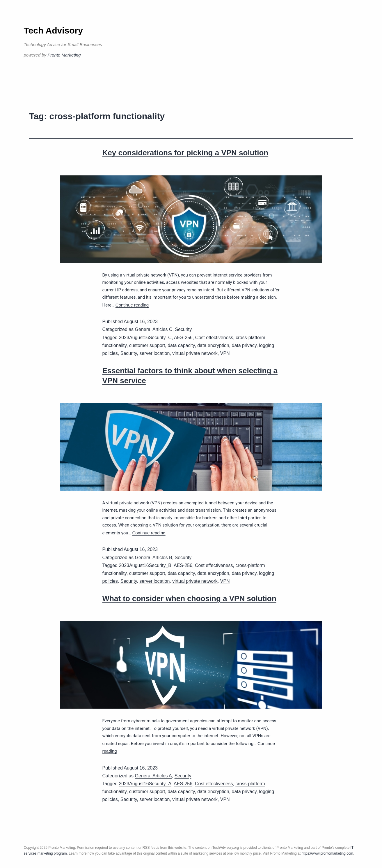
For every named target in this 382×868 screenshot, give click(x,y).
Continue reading (132, 305)
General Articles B (154, 558)
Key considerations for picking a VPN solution (185, 153)
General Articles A (153, 776)
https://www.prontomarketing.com (327, 853)
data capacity (181, 345)
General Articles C (154, 329)
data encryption (213, 345)
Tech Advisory (53, 30)
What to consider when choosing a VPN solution (189, 598)
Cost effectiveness (214, 338)
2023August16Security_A (145, 784)
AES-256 (183, 338)
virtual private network (195, 353)
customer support (147, 345)
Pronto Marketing (64, 55)
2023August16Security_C (145, 338)
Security (183, 329)
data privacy (244, 345)
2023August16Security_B (145, 565)
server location (154, 353)
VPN (225, 353)
